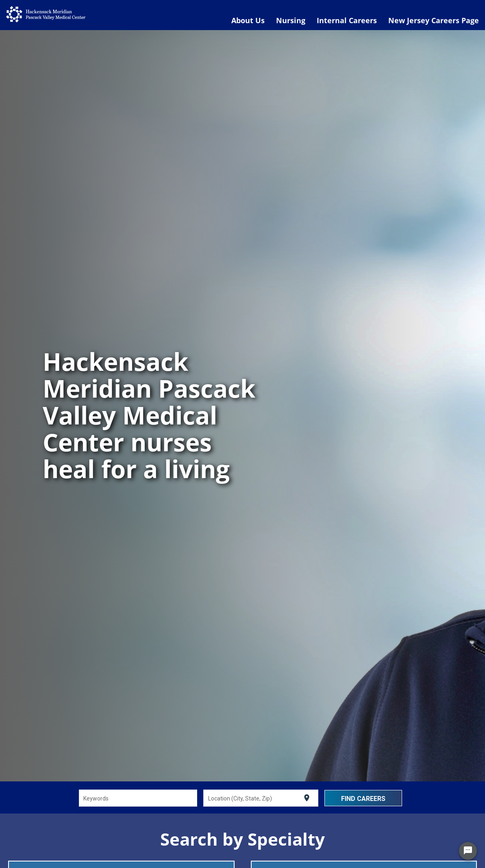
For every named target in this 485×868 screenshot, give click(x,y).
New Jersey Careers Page (434, 20)
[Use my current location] (307, 798)
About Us (248, 20)
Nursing (291, 20)
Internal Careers (347, 20)
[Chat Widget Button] (468, 851)
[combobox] (138, 798)
